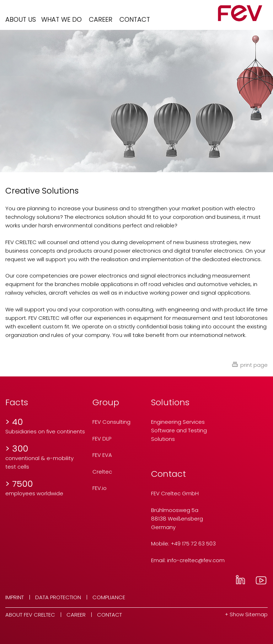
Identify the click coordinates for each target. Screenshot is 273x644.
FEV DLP (102, 439)
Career (101, 19)
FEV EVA (102, 455)
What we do (61, 19)
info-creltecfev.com (196, 560)
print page (254, 365)
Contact (135, 19)
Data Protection (58, 597)
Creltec (102, 472)
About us (21, 19)
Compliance (109, 597)
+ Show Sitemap (246, 614)
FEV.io (100, 488)
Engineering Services (178, 422)
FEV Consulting (111, 422)
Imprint (15, 597)
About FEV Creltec (30, 615)
